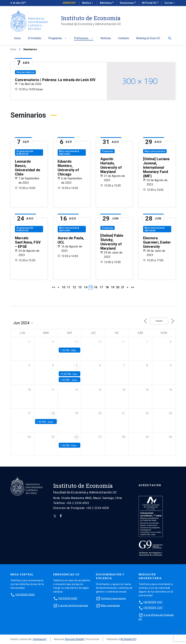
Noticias (106, 38)
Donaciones (127, 3)
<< (54, 287)
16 (96, 287)
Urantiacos (39, 639)
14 (86, 287)
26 (76, 437)
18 (107, 287)
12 (74, 287)
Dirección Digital (74, 639)
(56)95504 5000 (68, 598)
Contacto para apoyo (113, 598)
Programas (58, 38)
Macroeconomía (155, 151)
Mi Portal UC (149, 3)
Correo (170, 3)
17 (101, 287)
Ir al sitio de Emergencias (73, 605)
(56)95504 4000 (25, 594)
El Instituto (35, 38)
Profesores (84, 38)
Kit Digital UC (128, 639)
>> (133, 287)
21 (123, 287)
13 (80, 287)
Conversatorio (25, 72)
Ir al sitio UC (17, 3)
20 (118, 287)
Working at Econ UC (148, 38)
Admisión (69, 3)
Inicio (17, 38)
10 (64, 287)
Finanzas (108, 151)
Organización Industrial (25, 152)
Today (159, 321)
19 (113, 287)
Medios (88, 3)
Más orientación (110, 605)
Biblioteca (106, 3)
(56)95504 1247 (153, 608)
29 (76, 342)
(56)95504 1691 (153, 602)
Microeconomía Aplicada (69, 152)
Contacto (124, 38)
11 (69, 287)
